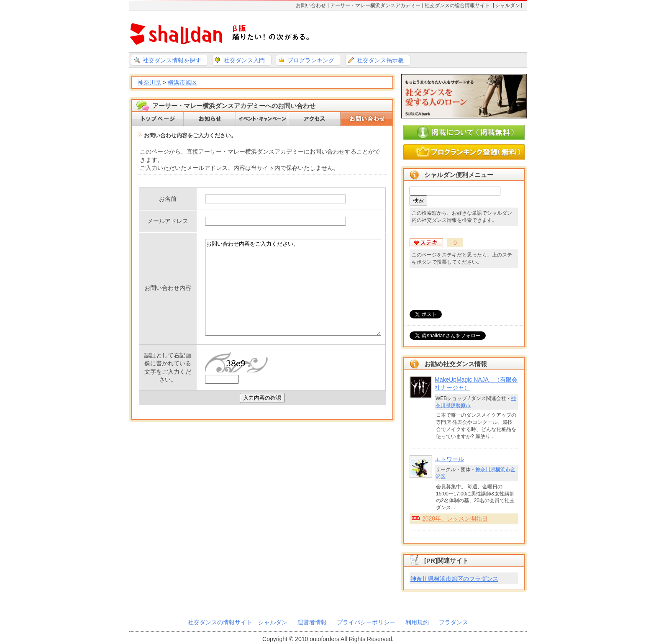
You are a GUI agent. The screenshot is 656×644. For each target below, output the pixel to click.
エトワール (449, 459)
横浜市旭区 (182, 82)
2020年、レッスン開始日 (455, 518)
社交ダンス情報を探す (172, 60)
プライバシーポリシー (366, 622)
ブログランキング (311, 60)
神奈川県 (149, 82)
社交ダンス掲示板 (380, 60)
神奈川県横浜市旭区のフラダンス (454, 579)
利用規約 (417, 622)
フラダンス (454, 622)
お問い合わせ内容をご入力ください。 (283, 304)
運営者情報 (312, 622)
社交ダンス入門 (244, 60)
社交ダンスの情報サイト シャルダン (238, 622)
